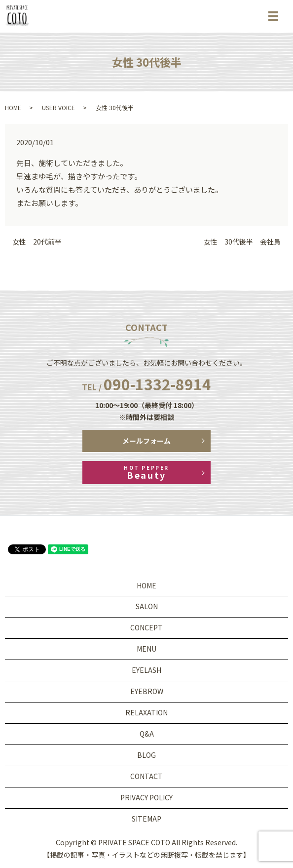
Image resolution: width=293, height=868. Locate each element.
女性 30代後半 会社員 (242, 242)
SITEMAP (146, 819)
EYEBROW (147, 691)
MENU (146, 649)
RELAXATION (146, 712)
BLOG (146, 755)
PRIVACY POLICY (146, 797)
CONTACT (146, 776)
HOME (13, 107)
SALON (147, 606)
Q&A (147, 734)
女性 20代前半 (37, 242)
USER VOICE (58, 107)
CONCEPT (146, 627)
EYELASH (146, 670)
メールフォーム (146, 441)
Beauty (146, 473)
